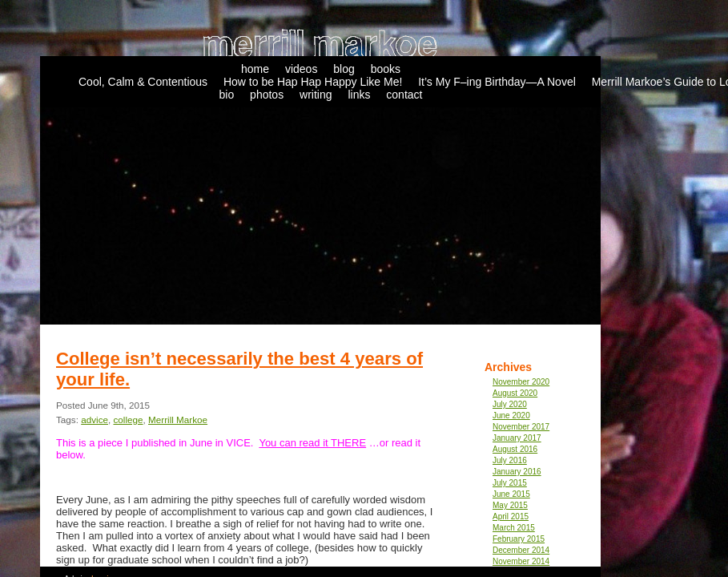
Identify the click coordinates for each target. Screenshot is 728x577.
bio (227, 95)
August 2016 (515, 449)
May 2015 (510, 505)
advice (95, 420)
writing (316, 95)
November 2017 (521, 427)
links (359, 95)
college (128, 420)
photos (267, 95)
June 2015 (511, 494)
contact (404, 95)
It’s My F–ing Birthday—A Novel (497, 82)
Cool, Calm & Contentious (143, 82)
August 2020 (515, 393)
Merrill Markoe (178, 420)
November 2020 (521, 382)
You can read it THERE (312, 443)
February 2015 (519, 539)
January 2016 (517, 472)
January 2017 (517, 438)
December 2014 (521, 550)
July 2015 (510, 483)
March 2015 (514, 528)
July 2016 (510, 460)
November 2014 (521, 561)
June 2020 (511, 416)
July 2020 (510, 404)
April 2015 (511, 516)
